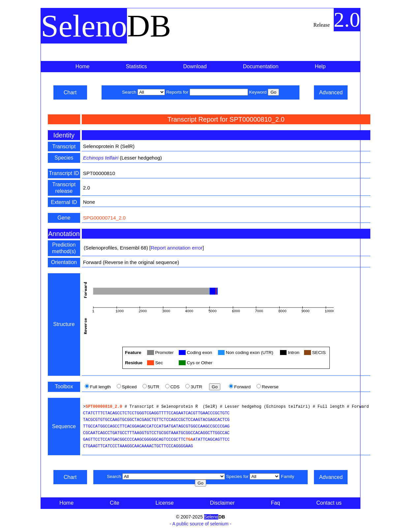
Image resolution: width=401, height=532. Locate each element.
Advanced (331, 92)
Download (195, 66)
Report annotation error (177, 248)
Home (83, 66)
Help (320, 66)
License (165, 503)
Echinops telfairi (101, 158)
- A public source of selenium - (201, 524)
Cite (114, 503)
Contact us (329, 503)
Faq (276, 503)
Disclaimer (222, 503)
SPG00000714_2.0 (104, 218)
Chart (70, 92)
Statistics (136, 66)
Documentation (261, 66)
